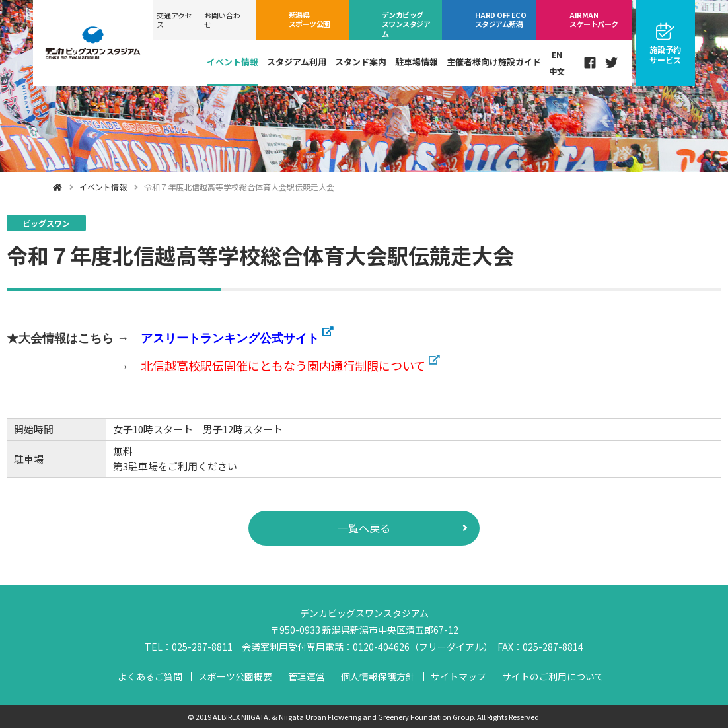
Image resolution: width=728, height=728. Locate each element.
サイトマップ (458, 676)
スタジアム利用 (297, 62)
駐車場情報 (417, 62)
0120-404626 (381, 647)
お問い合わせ (222, 20)
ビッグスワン (406, 24)
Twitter (612, 63)
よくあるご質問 (150, 676)
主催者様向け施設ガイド (494, 62)
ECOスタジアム (500, 19)
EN (557, 55)
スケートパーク (594, 19)
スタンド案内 (361, 62)
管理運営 (307, 676)
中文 (557, 71)
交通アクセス (174, 20)
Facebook (590, 63)
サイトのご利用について (553, 676)
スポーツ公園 (309, 19)
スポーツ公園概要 (235, 676)
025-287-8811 (202, 647)
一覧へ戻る (364, 528)
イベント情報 (233, 62)
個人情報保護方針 (378, 676)
